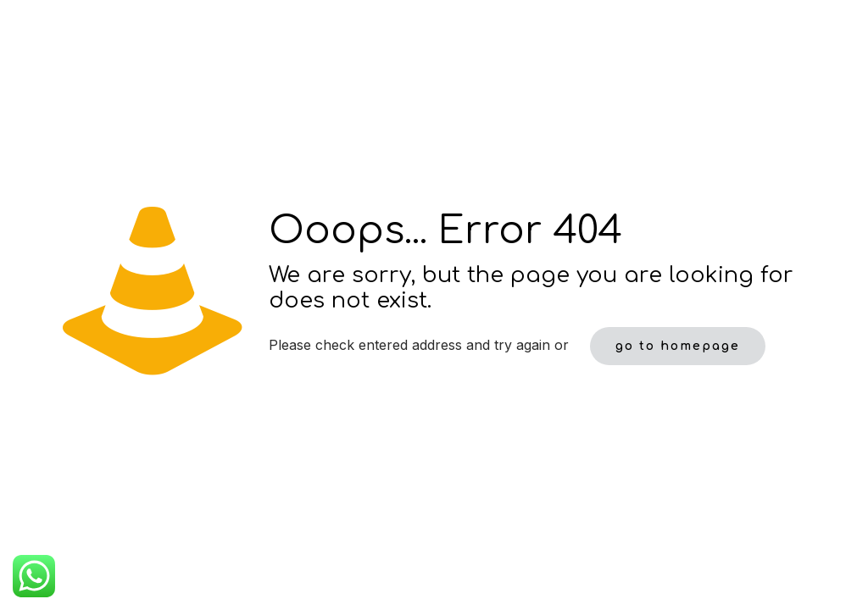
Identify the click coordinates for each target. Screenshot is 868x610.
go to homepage (678, 346)
